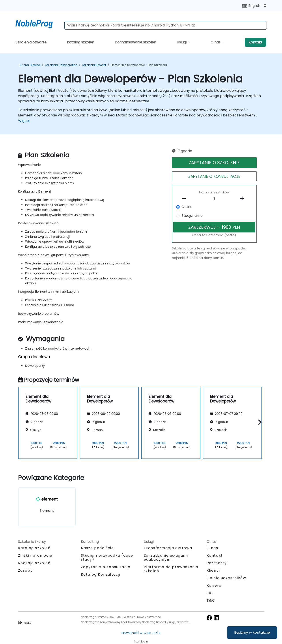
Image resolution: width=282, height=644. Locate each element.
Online (187, 207)
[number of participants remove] (185, 198)
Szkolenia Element (94, 65)
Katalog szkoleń (80, 42)
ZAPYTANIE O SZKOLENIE (214, 163)
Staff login (141, 641)
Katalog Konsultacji (101, 574)
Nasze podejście (97, 548)
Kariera (214, 585)
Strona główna (30, 65)
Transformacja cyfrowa (168, 548)
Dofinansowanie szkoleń (135, 42)
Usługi (182, 42)
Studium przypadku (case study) (107, 557)
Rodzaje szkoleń (34, 563)
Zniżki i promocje (35, 555)
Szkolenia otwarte (31, 42)
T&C (211, 600)
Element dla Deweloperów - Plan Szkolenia (139, 65)
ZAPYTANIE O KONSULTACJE (214, 176)
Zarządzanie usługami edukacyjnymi (166, 557)
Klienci (213, 570)
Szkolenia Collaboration (61, 65)
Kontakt (255, 42)
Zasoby (25, 570)
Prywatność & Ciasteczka (141, 633)
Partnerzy (217, 563)
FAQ (211, 593)
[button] (259, 422)
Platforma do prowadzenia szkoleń (171, 569)
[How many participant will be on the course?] (214, 199)
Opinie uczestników (226, 578)
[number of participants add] (243, 198)
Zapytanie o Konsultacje (106, 567)
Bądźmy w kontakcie (252, 632)
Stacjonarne (192, 216)
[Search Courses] (166, 25)
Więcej (24, 121)
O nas (216, 42)
